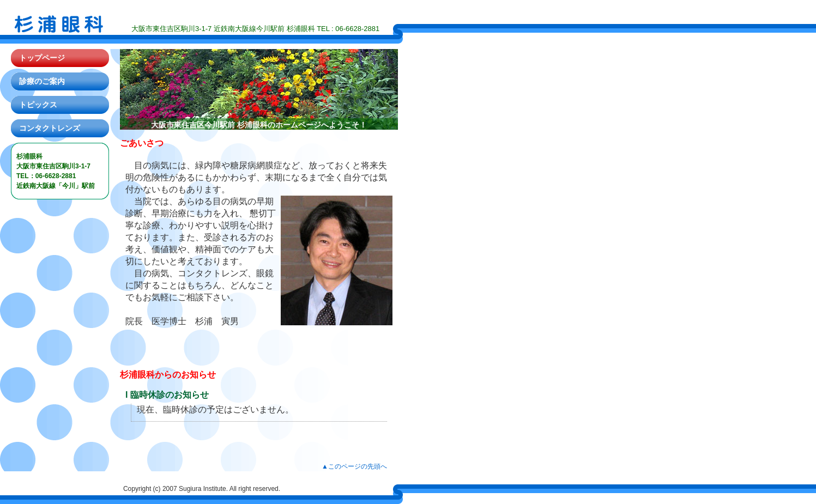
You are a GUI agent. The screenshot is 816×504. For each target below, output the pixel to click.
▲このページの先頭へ (354, 466)
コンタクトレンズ (50, 128)
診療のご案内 (42, 81)
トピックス (38, 105)
